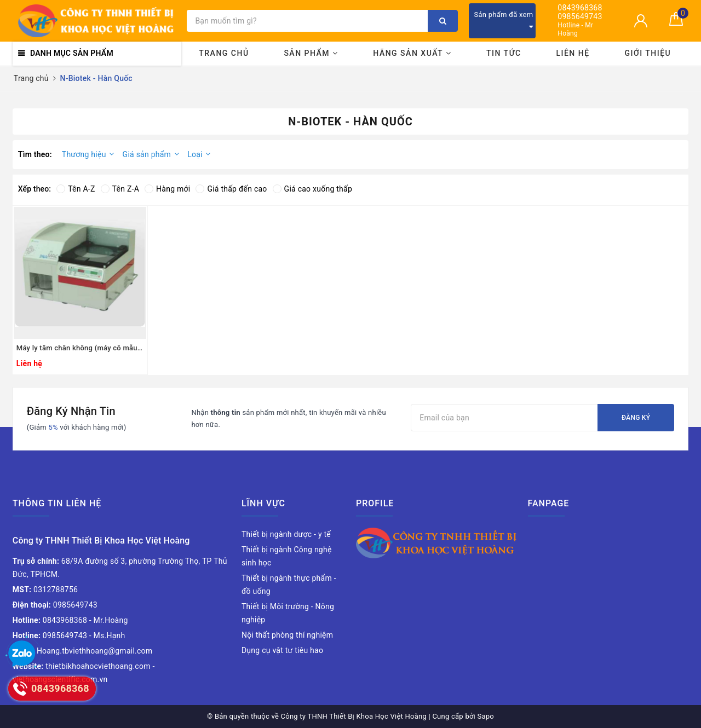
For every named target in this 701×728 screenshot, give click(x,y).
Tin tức (504, 53)
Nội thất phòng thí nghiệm (287, 635)
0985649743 (580, 17)
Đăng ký (636, 418)
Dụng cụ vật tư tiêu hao (282, 650)
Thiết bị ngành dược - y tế (286, 534)
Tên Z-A (120, 189)
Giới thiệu (648, 53)
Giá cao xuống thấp (312, 189)
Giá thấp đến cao (231, 189)
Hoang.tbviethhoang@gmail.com (83, 651)
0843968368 (580, 8)
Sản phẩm (311, 53)
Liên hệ (573, 53)
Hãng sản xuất (412, 53)
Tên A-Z (76, 189)
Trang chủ (224, 53)
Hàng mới (167, 189)
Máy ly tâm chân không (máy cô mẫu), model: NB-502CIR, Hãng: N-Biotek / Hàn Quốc (80, 348)
